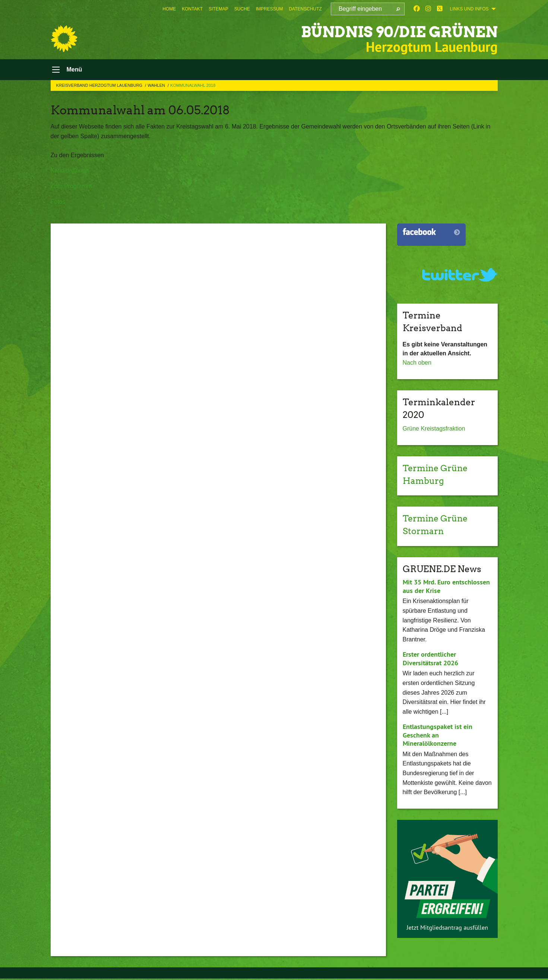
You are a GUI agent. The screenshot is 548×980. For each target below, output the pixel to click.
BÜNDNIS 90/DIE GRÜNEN (389, 31)
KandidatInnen (70, 172)
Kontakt (192, 9)
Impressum (270, 9)
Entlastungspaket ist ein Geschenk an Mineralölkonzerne (438, 736)
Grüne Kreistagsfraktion (434, 430)
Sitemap (218, 9)
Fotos (58, 203)
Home (169, 9)
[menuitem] (169, 9)
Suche (242, 9)
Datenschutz (305, 9)
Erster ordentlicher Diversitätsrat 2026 (430, 660)
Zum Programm (71, 188)
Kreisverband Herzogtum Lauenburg (100, 87)
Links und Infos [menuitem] (469, 9)
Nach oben (417, 364)
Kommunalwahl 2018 (193, 87)
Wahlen (157, 87)
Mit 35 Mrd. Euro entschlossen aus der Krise (446, 588)
